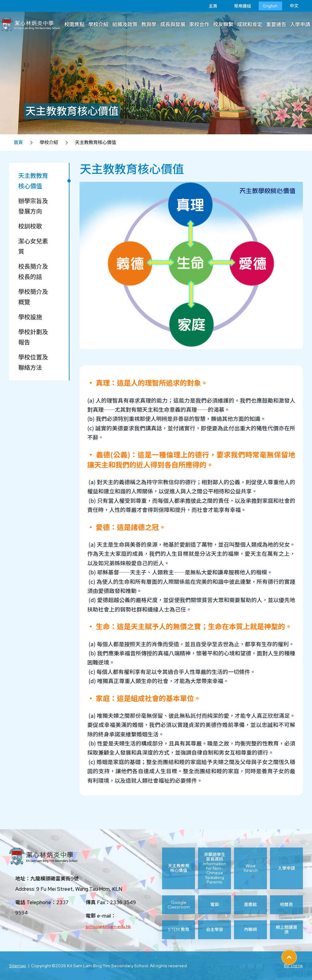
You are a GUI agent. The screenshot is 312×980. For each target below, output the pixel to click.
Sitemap (18, 966)
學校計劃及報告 (33, 337)
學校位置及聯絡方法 (33, 362)
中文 (294, 6)
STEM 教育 (179, 929)
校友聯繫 (223, 24)
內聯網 (250, 929)
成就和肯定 (250, 24)
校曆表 (286, 904)
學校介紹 (98, 24)
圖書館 (250, 904)
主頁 (208, 6)
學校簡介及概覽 (33, 297)
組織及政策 (125, 24)
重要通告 (276, 24)
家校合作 (199, 24)
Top (297, 955)
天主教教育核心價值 (33, 181)
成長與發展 (173, 24)
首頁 (18, 143)
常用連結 (238, 6)
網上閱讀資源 (286, 930)
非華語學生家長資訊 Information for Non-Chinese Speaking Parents (214, 868)
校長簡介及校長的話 (33, 272)
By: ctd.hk (293, 966)
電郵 (214, 904)
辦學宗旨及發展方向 (33, 206)
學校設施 (30, 317)
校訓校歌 (30, 226)
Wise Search (251, 868)
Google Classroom (179, 905)
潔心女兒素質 (33, 246)
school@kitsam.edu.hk (108, 926)
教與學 (149, 24)
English (270, 6)
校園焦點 (74, 24)
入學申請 (286, 868)
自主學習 (214, 929)
